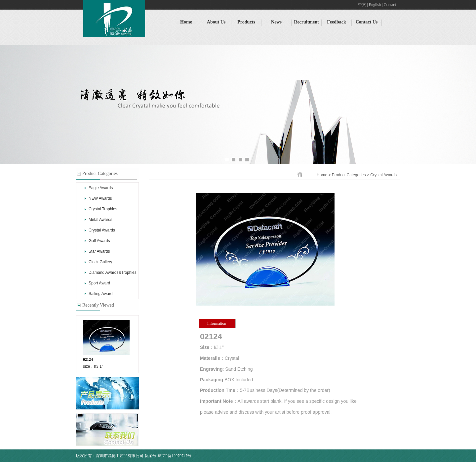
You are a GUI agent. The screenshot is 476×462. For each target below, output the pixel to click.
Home (186, 22)
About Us (216, 22)
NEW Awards (100, 198)
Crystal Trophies (103, 209)
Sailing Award (101, 294)
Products (246, 22)
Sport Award (99, 283)
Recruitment (306, 22)
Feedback (337, 22)
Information (217, 323)
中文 (362, 5)
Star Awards (99, 251)
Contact (390, 5)
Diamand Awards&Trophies (113, 273)
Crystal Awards (102, 230)
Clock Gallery (100, 262)
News (276, 22)
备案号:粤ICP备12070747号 (168, 456)
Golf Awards (99, 241)
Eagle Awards (101, 188)
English (375, 5)
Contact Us (367, 22)
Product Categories (349, 175)
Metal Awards (100, 220)
